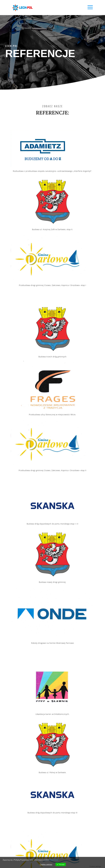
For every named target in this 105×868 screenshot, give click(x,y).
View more (54, 860)
